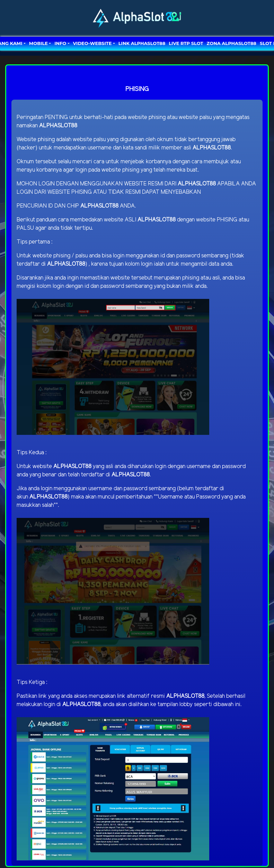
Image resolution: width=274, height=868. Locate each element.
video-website (92, 43)
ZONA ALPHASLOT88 (232, 43)
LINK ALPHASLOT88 (142, 43)
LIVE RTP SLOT (186, 43)
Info (60, 43)
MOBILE (38, 43)
